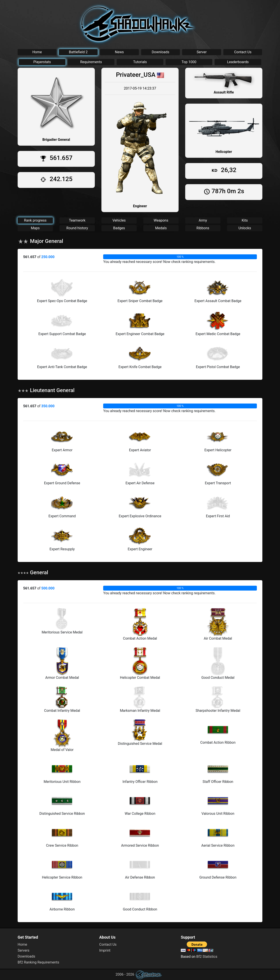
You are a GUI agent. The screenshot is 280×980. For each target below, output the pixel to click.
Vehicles (119, 220)
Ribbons (203, 228)
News (119, 52)
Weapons (161, 220)
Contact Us (243, 52)
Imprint (105, 950)
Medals (161, 228)
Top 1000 (189, 62)
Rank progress (35, 220)
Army (203, 220)
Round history (77, 228)
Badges (119, 228)
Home (37, 52)
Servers (23, 950)
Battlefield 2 (78, 52)
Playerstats (42, 62)
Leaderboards (238, 62)
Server (202, 52)
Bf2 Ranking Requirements (38, 962)
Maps (35, 228)
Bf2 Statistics (207, 957)
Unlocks (245, 228)
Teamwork (77, 220)
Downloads (160, 52)
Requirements (91, 62)
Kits (245, 220)
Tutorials (140, 62)
